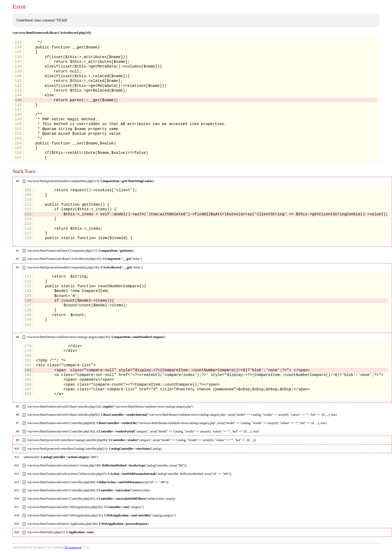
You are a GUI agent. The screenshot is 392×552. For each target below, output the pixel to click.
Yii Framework (73, 547)
